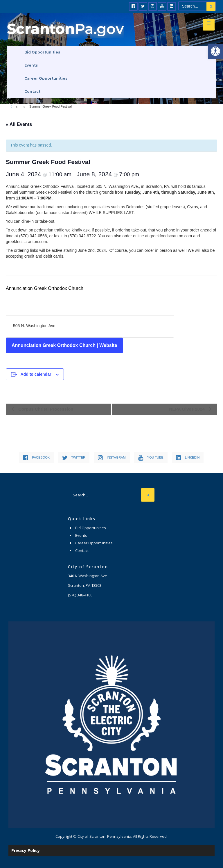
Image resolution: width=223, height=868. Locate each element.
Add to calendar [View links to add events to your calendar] (36, 374)
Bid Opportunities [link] (42, 52)
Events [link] (31, 65)
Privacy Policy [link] (26, 850)
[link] (215, 51)
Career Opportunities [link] (46, 78)
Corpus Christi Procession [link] (45, 409)
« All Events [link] (19, 124)
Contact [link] (32, 91)
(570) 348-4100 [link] (80, 595)
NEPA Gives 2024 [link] (187, 409)
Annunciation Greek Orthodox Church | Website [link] (64, 345)
